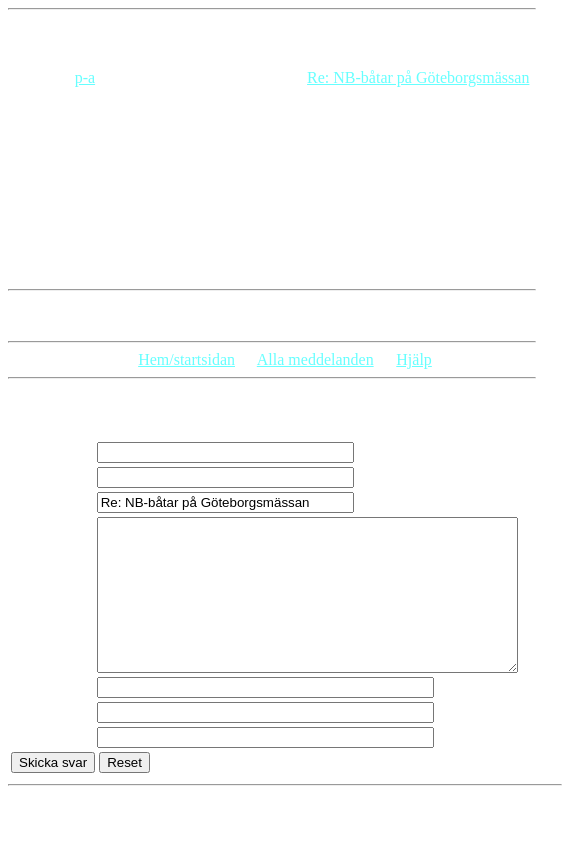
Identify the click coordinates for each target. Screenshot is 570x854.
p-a (85, 77)
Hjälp (414, 359)
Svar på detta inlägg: (74, 315)
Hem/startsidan (186, 359)
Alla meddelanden (315, 359)
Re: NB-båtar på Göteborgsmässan (418, 77)
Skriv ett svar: (65, 408)
